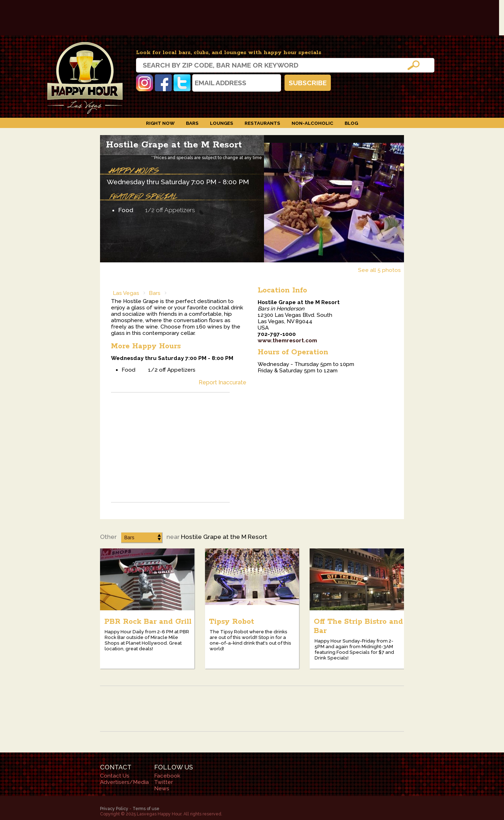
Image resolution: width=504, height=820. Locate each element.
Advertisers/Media (124, 782)
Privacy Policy (114, 809)
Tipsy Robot (232, 622)
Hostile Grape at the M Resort (174, 145)
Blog (351, 123)
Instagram (145, 83)
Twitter (182, 83)
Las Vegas (126, 293)
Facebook (163, 83)
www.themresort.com (287, 341)
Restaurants (262, 123)
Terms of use (146, 809)
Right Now (160, 123)
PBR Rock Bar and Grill (148, 622)
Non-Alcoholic (312, 123)
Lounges (222, 123)
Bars (192, 123)
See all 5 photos (379, 270)
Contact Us (115, 776)
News (162, 789)
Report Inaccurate (222, 382)
